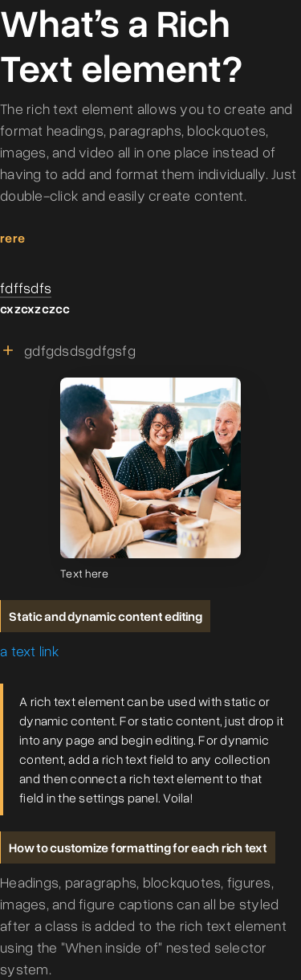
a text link (30, 651)
